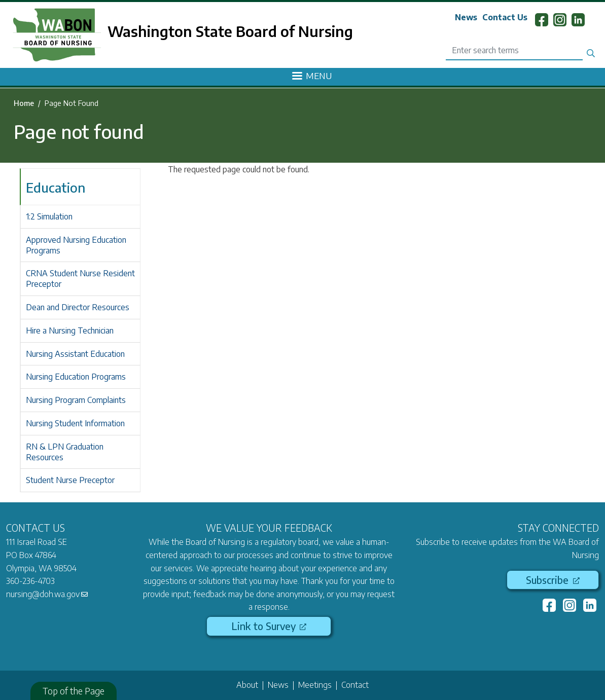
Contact (355, 685)
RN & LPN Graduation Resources (65, 452)
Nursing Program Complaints (76, 400)
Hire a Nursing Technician (70, 330)
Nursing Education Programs (76, 377)
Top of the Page (74, 691)
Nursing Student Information (75, 423)
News (466, 17)
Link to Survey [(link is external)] (269, 626)
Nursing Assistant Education (75, 354)
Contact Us (505, 17)
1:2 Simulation (49, 216)
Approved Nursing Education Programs (76, 245)
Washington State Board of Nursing (230, 31)
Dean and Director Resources (78, 307)
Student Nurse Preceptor (70, 480)
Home (24, 103)
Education (56, 188)
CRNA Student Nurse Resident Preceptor (80, 279)
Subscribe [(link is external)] (553, 580)
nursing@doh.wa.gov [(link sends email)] (47, 594)
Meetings (315, 685)
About (247, 685)
